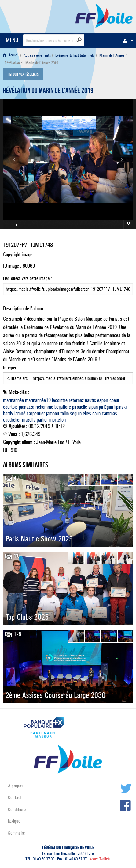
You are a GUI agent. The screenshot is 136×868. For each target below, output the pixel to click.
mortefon (57, 420)
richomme (44, 407)
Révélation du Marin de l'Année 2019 (48, 91)
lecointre (60, 400)
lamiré (20, 413)
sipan (93, 407)
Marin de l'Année (112, 55)
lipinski (120, 407)
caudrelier (12, 420)
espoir (103, 400)
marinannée (13, 400)
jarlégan (106, 407)
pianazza (27, 407)
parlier (42, 420)
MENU (12, 40)
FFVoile (104, 15)
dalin (96, 413)
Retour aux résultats (23, 75)
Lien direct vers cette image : (68, 285)
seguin (76, 413)
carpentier (36, 413)
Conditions (17, 809)
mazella (29, 420)
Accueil (11, 55)
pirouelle (80, 407)
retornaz (76, 400)
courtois (10, 407)
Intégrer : (68, 375)
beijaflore (63, 407)
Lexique (14, 821)
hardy (8, 413)
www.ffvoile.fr (100, 859)
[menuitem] (127, 40)
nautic (90, 400)
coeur (114, 400)
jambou (53, 413)
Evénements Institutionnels (75, 55)
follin (64, 413)
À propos (16, 786)
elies (87, 413)
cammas (109, 413)
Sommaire (16, 833)
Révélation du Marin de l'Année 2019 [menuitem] (31, 63)
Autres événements (37, 55)
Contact (15, 797)
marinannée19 (38, 400)
